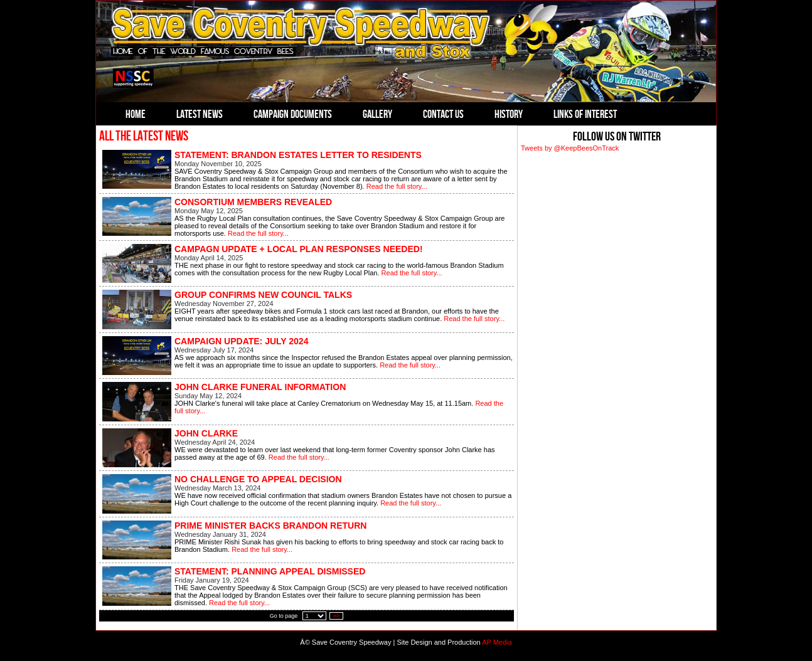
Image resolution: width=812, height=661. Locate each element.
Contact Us (443, 114)
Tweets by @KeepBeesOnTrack (570, 148)
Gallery (377, 114)
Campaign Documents (293, 114)
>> (337, 616)
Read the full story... (397, 186)
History (509, 114)
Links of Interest (585, 114)
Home (136, 114)
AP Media (497, 642)
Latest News (200, 114)
